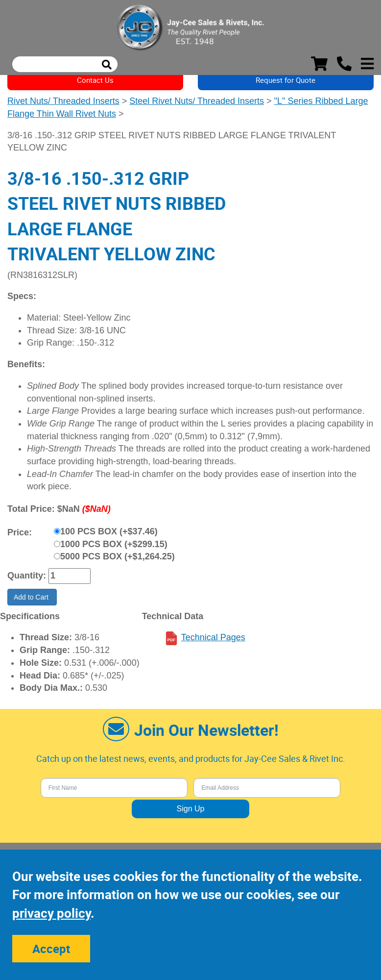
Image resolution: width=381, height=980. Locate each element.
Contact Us (95, 80)
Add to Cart (32, 597)
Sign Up (191, 809)
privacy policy (51, 913)
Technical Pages (213, 637)
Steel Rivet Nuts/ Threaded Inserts (197, 101)
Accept (51, 949)
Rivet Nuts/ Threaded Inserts (63, 101)
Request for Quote (286, 80)
